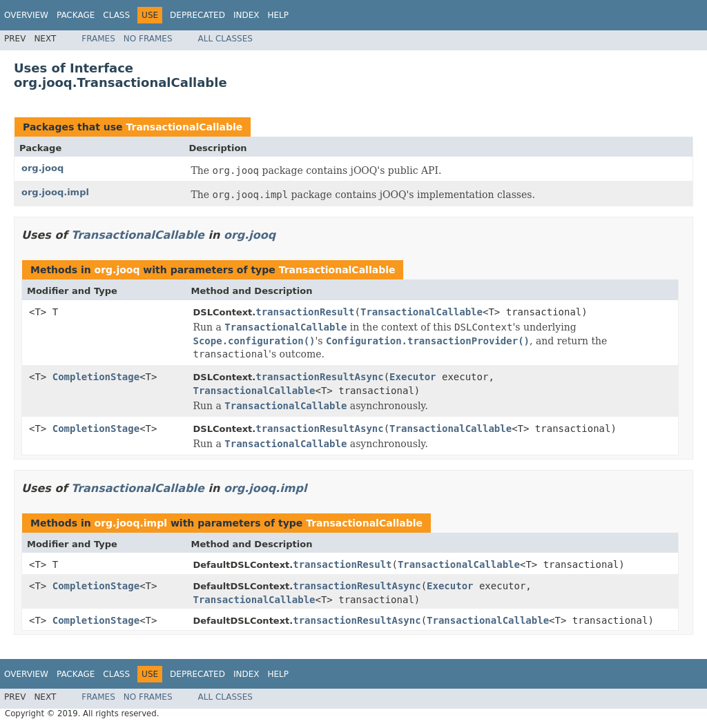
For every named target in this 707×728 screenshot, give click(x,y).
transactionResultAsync (319, 377)
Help (278, 15)
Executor (413, 377)
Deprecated (197, 15)
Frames (98, 39)
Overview (26, 15)
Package (76, 15)
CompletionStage (96, 377)
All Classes (225, 39)
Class (116, 15)
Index (246, 15)
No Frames (148, 39)
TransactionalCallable (184, 127)
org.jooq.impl (55, 192)
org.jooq (42, 168)
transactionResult (305, 312)
